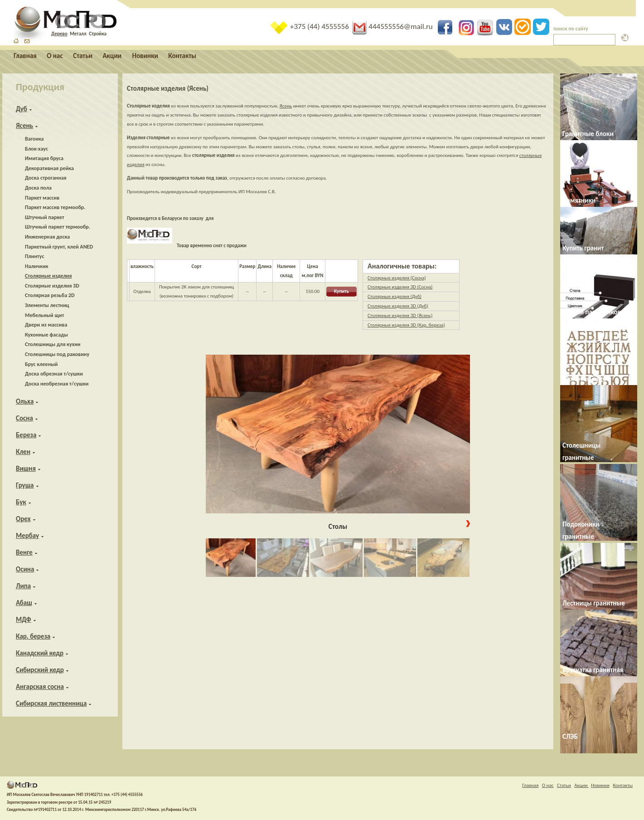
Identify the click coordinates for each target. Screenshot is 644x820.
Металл (78, 34)
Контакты (182, 56)
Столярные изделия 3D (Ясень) (400, 315)
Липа (23, 586)
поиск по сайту (571, 29)
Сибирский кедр (40, 670)
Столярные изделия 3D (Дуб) (398, 306)
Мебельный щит (44, 315)
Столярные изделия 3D (52, 286)
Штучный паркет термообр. (58, 227)
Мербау (27, 536)
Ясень (24, 126)
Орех (23, 519)
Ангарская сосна (40, 687)
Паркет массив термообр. (55, 207)
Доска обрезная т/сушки (54, 374)
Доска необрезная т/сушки (57, 384)
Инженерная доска (47, 237)
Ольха (25, 401)
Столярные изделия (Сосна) (397, 278)
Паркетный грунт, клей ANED (59, 247)
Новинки (145, 56)
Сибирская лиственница (51, 703)
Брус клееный (41, 364)
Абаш (24, 603)
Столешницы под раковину (57, 354)
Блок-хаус (36, 149)
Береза (26, 435)
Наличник (37, 266)
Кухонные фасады (46, 335)
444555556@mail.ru (393, 27)
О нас (55, 56)
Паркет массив (42, 198)
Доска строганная (46, 178)
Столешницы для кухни (53, 344)
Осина (25, 569)
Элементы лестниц (47, 305)
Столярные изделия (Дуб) (395, 296)
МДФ (24, 620)
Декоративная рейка (49, 168)
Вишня (26, 469)
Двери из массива (46, 325)
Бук (21, 502)
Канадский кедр (40, 653)
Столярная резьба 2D (50, 295)
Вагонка (34, 139)
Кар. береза (33, 636)
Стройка (98, 34)
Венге (24, 552)
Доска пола (38, 188)
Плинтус (34, 256)
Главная (25, 56)
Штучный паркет (45, 217)
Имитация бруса (44, 158)
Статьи (83, 56)
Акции (113, 56)
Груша (25, 485)
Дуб (22, 109)
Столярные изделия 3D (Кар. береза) (406, 325)
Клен (23, 452)
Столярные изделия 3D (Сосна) (400, 287)
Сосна (24, 418)
